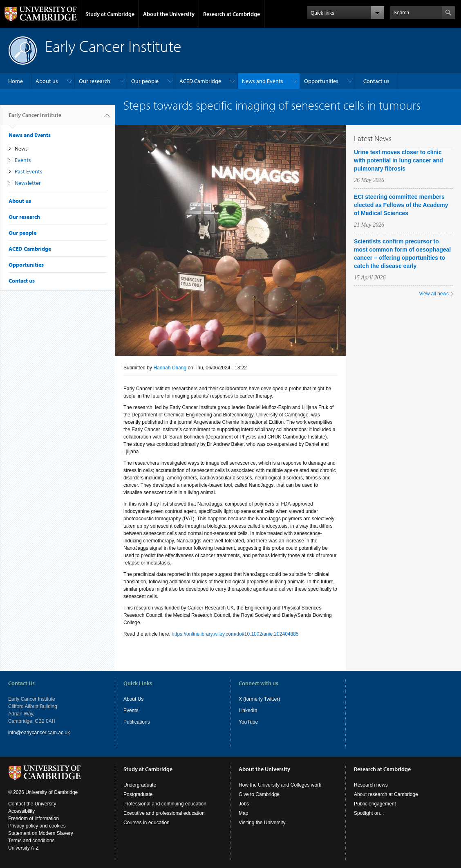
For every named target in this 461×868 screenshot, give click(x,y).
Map (243, 813)
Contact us (376, 81)
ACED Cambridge (200, 81)
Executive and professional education (164, 813)
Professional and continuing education (165, 804)
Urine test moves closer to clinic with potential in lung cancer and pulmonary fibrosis (398, 160)
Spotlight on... (369, 813)
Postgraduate (138, 794)
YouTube (248, 722)
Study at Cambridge (110, 14)
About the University (169, 14)
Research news (371, 785)
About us (47, 81)
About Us (133, 699)
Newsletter (28, 183)
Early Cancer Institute (35, 118)
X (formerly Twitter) (259, 699)
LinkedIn (248, 711)
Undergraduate (140, 785)
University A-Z (23, 848)
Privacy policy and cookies (37, 826)
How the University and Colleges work (280, 785)
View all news (434, 294)
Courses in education (147, 823)
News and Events (263, 81)
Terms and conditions (31, 841)
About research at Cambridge (386, 794)
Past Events (29, 171)
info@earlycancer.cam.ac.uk (39, 733)
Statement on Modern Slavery (41, 833)
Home (16, 81)
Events (23, 160)
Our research (95, 81)
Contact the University (32, 804)
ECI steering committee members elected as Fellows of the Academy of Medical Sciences (401, 205)
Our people (145, 81)
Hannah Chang (170, 368)
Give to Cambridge (259, 794)
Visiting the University (262, 823)
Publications (137, 722)
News (21, 148)
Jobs (244, 804)
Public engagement (375, 804)
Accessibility (21, 811)
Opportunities (321, 81)
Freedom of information (34, 819)
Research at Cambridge (232, 14)
